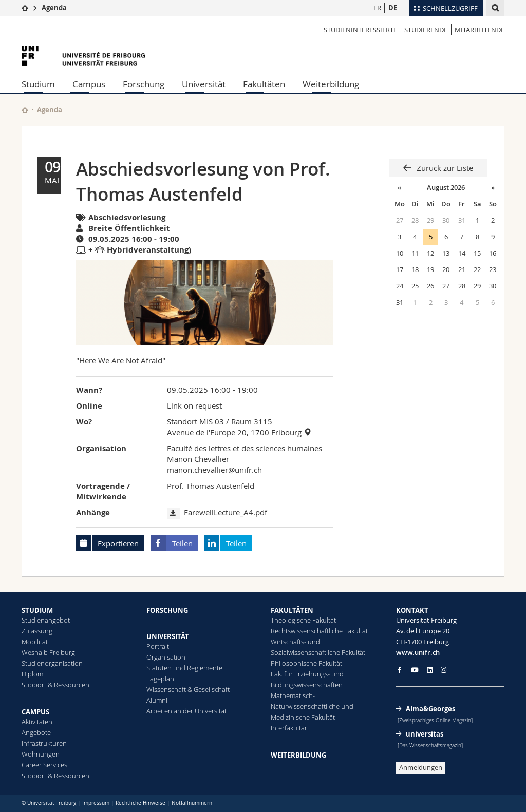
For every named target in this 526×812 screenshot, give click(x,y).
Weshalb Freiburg (48, 652)
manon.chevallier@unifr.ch (214, 470)
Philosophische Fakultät (306, 663)
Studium (38, 84)
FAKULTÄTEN (292, 610)
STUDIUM (37, 610)
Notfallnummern (192, 803)
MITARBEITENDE (480, 30)
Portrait (158, 646)
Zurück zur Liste (444, 168)
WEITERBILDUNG (298, 755)
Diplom (32, 674)
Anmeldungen (421, 767)
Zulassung (37, 631)
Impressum (96, 803)
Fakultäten (264, 84)
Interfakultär (289, 728)
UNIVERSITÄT (168, 636)
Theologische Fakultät (303, 620)
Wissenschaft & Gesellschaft (188, 689)
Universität (204, 84)
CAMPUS (35, 712)
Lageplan (160, 679)
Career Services (44, 765)
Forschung (144, 84)
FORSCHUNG (167, 610)
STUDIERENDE (426, 30)
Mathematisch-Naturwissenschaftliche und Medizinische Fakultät (312, 706)
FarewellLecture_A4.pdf (226, 512)
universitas (425, 734)
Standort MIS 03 (195, 421)
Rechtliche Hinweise (140, 803)
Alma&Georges (430, 709)
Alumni (157, 700)
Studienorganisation (52, 663)
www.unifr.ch (418, 652)
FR (377, 8)
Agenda (54, 8)
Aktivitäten (37, 722)
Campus (89, 84)
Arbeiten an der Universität (186, 711)
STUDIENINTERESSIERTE (360, 30)
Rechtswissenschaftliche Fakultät (319, 631)
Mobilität (35, 642)
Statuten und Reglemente (184, 668)
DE (393, 8)
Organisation (166, 657)
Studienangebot (46, 620)
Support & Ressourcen (55, 685)
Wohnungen (41, 754)
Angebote (36, 732)
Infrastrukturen (44, 743)
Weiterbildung (331, 84)
